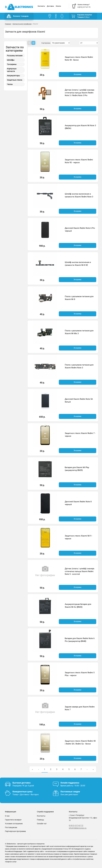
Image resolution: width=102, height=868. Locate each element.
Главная (8, 24)
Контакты (41, 6)
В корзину (78, 74)
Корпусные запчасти (12, 70)
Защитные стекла (15, 80)
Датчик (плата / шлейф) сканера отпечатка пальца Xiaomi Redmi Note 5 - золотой (80, 571)
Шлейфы (11, 60)
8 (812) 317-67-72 (76, 825)
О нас (7, 816)
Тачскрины (12, 64)
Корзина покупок (85, 15)
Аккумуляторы (13, 76)
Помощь (41, 820)
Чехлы (10, 84)
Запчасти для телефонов (22, 24)
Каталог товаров (18, 16)
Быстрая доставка (22, 783)
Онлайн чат (42, 824)
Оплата (58, 6)
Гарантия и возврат (13, 820)
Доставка (50, 6)
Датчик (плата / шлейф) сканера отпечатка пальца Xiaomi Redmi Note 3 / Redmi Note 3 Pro (80, 93)
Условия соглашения (14, 824)
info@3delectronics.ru (78, 828)
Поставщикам (11, 827)
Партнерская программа (15, 831)
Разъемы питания (15, 56)
